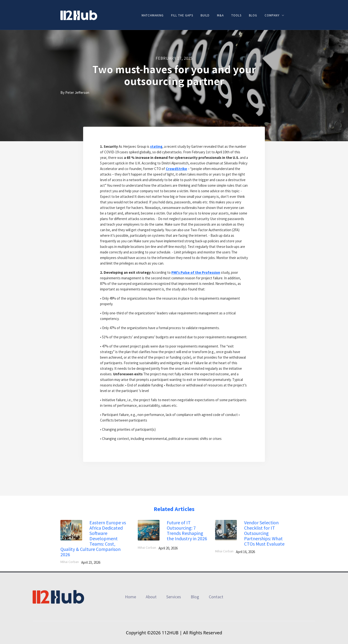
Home (130, 597)
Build (205, 15)
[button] (274, 15)
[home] (79, 15)
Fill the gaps (182, 15)
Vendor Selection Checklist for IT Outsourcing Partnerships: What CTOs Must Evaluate (264, 533)
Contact (216, 597)
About (151, 597)
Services (174, 597)
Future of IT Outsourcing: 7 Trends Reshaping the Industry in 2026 (187, 531)
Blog (253, 15)
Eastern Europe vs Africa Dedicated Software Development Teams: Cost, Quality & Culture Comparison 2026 (93, 539)
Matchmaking (153, 15)
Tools (236, 15)
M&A (220, 15)
